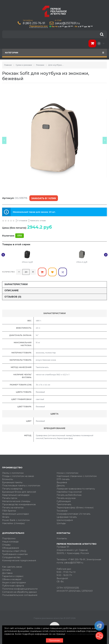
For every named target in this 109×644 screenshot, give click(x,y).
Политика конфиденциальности (20, 589)
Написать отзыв (38, 220)
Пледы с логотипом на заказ (18, 476)
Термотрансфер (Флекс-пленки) (75, 508)
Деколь (61, 486)
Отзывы (6, 545)
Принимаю (54, 640)
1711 (20, 236)
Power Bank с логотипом (16, 520)
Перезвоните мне (39, 26)
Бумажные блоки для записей (19, 492)
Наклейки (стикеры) (13, 523)
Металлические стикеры (16, 501)
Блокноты (8, 479)
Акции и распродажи (14, 582)
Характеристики (16, 284)
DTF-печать (63, 479)
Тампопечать (64, 504)
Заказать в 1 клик (44, 198)
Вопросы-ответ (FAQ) (14, 551)
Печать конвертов (12, 489)
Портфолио (9, 538)
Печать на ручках (66, 498)
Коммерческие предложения (19, 560)
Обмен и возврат (12, 579)
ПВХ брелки (9, 511)
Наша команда (10, 542)
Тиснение (62, 511)
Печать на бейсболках (69, 495)
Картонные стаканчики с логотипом (77, 476)
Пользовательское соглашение (20, 595)
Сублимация (64, 501)
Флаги (6, 517)
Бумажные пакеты (12, 482)
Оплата (6, 570)
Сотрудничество (11, 557)
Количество (8, 272)
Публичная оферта (13, 586)
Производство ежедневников (19, 504)
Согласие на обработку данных (19, 592)
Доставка (7, 573)
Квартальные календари (16, 495)
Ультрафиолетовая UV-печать (73, 514)
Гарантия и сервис (13, 576)
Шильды (61, 523)
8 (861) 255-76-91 (34, 23)
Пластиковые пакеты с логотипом (21, 486)
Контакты (62, 538)
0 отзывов (22, 220)
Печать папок (10, 498)
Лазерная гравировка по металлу (76, 489)
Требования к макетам (15, 554)
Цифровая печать (67, 517)
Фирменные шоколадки (16, 514)
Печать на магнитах (13, 508)
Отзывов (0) (13, 297)
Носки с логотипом (67, 473)
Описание (11, 290)
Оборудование (11, 548)
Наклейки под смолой (69, 492)
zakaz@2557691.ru (67, 23)
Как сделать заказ (12, 567)
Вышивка (62, 482)
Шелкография (65, 520)
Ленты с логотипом (13, 473)
